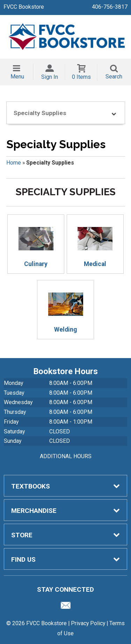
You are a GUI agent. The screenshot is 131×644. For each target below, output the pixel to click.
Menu (17, 77)
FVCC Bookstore (24, 7)
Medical (95, 244)
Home (14, 163)
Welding (66, 310)
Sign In (50, 77)
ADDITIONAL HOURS (66, 456)
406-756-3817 (110, 7)
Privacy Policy (88, 623)
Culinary (36, 244)
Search (114, 77)
